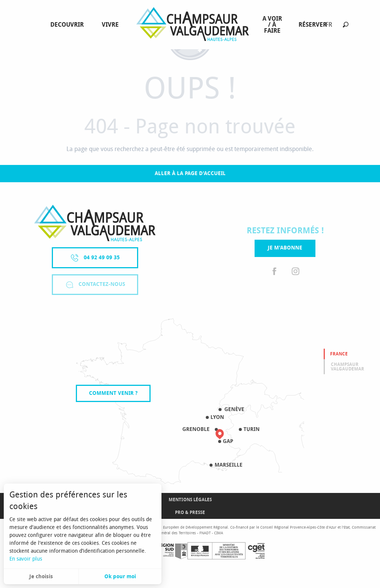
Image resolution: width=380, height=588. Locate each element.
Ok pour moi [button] (120, 577)
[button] (346, 25)
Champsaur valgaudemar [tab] (348, 367)
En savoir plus (26, 559)
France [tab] (339, 354)
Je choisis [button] (41, 577)
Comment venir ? (113, 393)
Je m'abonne (285, 248)
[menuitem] (69, 25)
